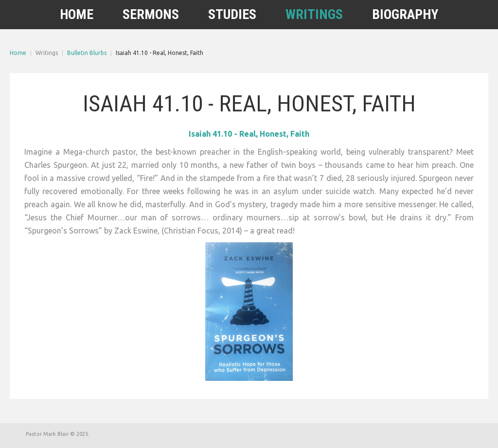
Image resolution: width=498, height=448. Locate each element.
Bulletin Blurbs (87, 53)
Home (18, 53)
